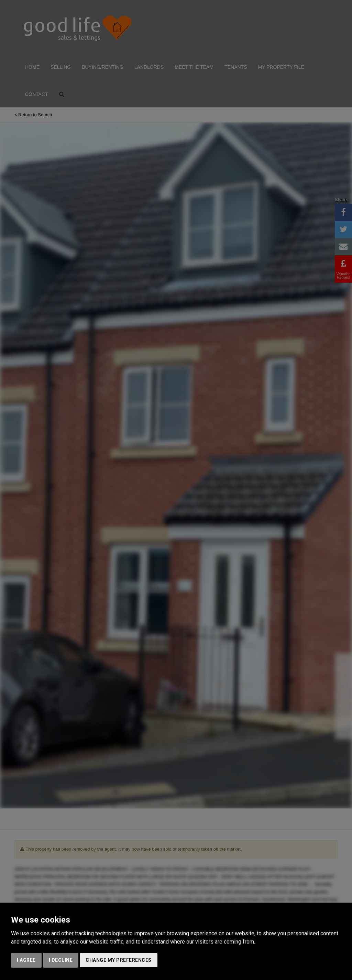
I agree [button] (26, 960)
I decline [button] (61, 960)
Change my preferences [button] (119, 960)
